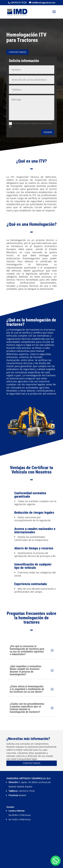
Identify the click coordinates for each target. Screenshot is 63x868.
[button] (56, 861)
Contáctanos (17, 52)
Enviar (48, 132)
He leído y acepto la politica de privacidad (30, 125)
